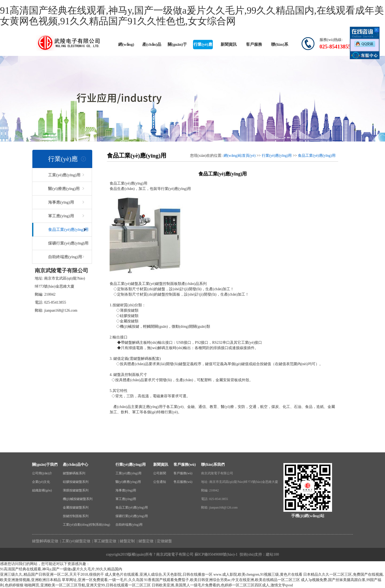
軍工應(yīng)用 (61, 216)
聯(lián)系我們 (280, 46)
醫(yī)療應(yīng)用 (64, 189)
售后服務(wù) (183, 482)
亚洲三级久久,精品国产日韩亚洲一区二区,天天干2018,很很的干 (52, 574)
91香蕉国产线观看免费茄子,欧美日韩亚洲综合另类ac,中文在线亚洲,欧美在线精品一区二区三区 (222, 580)
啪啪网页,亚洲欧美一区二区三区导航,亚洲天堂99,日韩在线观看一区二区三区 (88, 585)
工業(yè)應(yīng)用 (64, 175)
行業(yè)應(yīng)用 (203, 46)
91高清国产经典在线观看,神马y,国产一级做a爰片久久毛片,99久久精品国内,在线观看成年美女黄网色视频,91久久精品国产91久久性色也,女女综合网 (192, 16)
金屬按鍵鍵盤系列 (76, 507)
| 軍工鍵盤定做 (104, 541)
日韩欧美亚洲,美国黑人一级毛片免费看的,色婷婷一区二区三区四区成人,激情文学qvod (222, 585)
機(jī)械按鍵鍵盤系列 (78, 499)
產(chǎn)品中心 (152, 46)
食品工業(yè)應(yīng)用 (68, 230)
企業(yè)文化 (41, 482)
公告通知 (160, 482)
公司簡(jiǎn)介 (42, 473)
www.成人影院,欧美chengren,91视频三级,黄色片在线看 (258, 574)
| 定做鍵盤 (163, 541)
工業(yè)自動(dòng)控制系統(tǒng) (86, 525)
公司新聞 (160, 473)
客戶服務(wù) (254, 46)
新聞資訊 (229, 44)
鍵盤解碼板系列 (74, 473)
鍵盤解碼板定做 (45, 541)
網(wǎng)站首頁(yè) (126, 46)
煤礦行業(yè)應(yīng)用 (68, 243)
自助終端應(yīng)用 (65, 257)
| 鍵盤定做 (145, 541)
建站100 (272, 554)
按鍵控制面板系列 (76, 516)
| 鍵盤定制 (126, 541)
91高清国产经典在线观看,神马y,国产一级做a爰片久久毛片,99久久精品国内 (61, 569)
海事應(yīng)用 (61, 202)
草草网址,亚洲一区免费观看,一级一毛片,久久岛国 (103, 580)
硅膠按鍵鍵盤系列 (76, 482)
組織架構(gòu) (42, 490)
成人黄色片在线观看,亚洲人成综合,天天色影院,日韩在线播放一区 (159, 574)
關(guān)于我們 (177, 46)
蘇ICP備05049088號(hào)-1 (216, 554)
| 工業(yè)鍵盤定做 (75, 541)
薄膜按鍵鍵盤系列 (76, 490)
